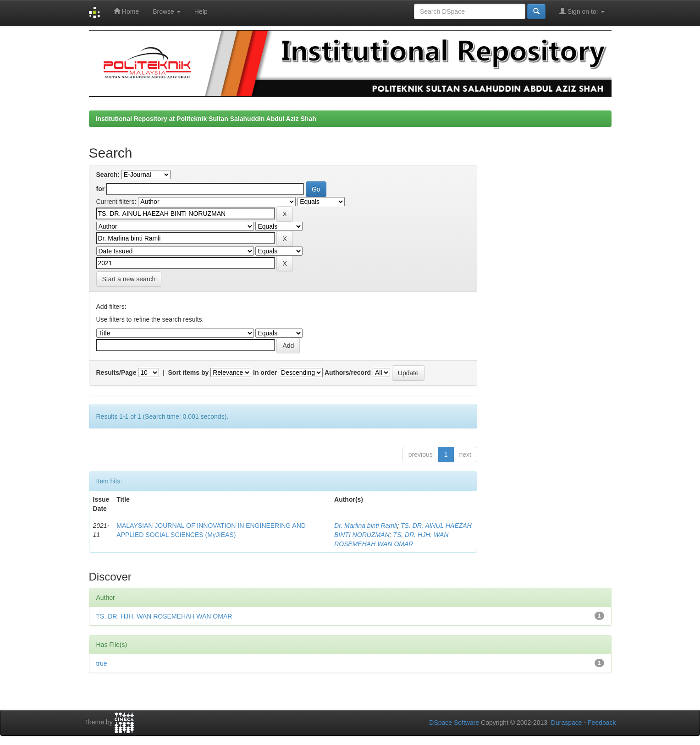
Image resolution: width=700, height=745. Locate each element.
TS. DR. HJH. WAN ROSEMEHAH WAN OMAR (164, 616)
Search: (108, 175)
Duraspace (567, 723)
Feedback (602, 723)
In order (265, 372)
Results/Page (116, 372)
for (101, 189)
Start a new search (129, 279)
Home (126, 11)
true (102, 663)
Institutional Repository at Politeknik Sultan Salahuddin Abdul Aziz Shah (206, 119)
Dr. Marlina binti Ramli (366, 526)
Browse (167, 11)
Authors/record (348, 372)
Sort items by (189, 372)
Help (201, 11)
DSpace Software (454, 723)
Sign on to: (582, 11)
